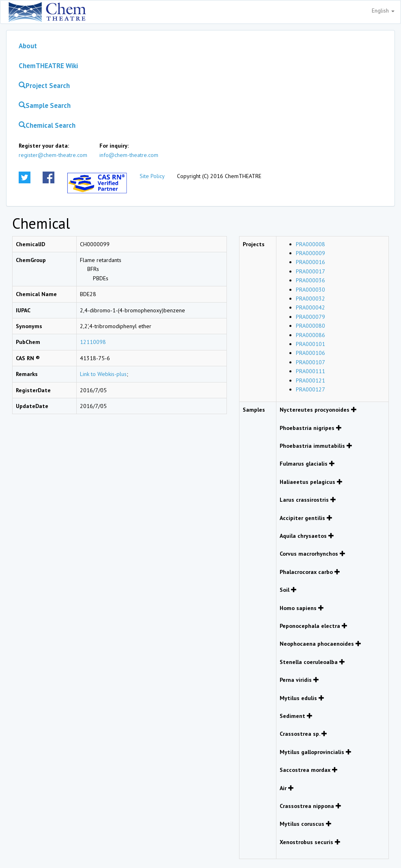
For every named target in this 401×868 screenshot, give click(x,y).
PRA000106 (310, 353)
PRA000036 (310, 280)
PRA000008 (310, 244)
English (383, 11)
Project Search (44, 86)
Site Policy (152, 176)
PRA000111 (310, 371)
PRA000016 (310, 262)
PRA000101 (310, 344)
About (28, 46)
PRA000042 (310, 307)
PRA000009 (310, 253)
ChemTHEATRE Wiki (48, 66)
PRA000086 (310, 335)
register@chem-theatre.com (53, 155)
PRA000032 (310, 299)
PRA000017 (310, 271)
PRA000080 (310, 326)
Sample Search (45, 105)
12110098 (93, 342)
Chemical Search (47, 125)
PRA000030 (310, 290)
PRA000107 (310, 362)
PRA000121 (310, 380)
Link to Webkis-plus (103, 374)
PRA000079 (310, 317)
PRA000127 (310, 389)
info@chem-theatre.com (129, 155)
